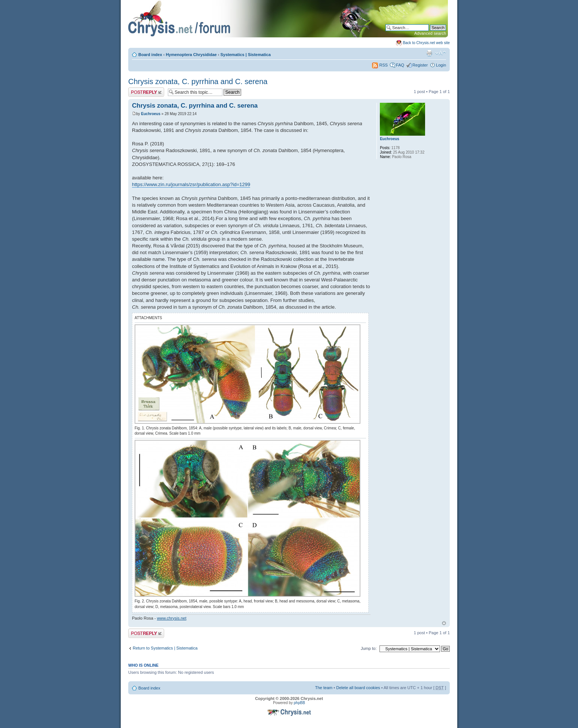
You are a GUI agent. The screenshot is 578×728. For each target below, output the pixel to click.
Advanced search (430, 33)
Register (420, 65)
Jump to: (369, 648)
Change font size (441, 53)
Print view (429, 53)
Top (444, 623)
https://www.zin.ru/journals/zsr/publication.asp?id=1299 (191, 184)
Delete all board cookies (358, 688)
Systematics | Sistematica (246, 55)
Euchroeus (151, 114)
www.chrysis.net (172, 618)
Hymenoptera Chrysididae (191, 55)
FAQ (400, 65)
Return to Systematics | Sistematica (165, 648)
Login (441, 65)
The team (324, 688)
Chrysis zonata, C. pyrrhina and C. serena (198, 81)
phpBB (299, 703)
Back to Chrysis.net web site (426, 43)
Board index (150, 55)
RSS (380, 65)
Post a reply (146, 92)
